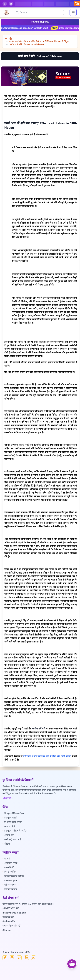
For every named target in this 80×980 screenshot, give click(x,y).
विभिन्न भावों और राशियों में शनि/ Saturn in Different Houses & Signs (39, 41)
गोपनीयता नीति (9, 921)
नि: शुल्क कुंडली (10, 818)
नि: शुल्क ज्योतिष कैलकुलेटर (15, 831)
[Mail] (11, 4)
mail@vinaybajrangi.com (14, 913)
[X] (19, 958)
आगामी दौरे (8, 835)
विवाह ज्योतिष (9, 872)
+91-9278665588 (11, 908)
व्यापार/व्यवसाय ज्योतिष (13, 876)
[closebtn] (77, 3)
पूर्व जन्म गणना (9, 885)
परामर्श (6, 859)
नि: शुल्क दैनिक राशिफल (13, 813)
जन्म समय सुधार (10, 880)
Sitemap (6, 930)
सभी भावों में (28, 756)
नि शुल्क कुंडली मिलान (12, 822)
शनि (36, 756)
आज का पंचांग (9, 826)
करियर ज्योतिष (10, 889)
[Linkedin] (26, 958)
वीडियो (6, 844)
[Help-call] (5, 4)
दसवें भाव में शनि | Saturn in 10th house (26, 44)
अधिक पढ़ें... (8, 798)
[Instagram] (12, 958)
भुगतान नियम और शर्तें (11, 926)
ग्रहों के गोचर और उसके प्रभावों (59, 756)
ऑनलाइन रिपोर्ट (10, 863)
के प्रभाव (41, 756)
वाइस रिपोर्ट (8, 867)
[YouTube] (34, 958)
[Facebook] (5, 958)
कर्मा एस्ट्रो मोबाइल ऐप (12, 839)
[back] (7, 39)
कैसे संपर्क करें (8, 917)
